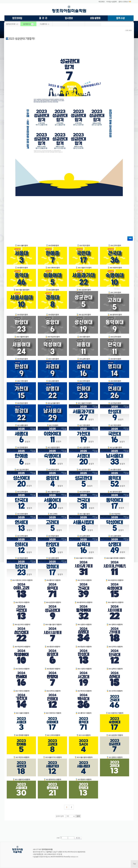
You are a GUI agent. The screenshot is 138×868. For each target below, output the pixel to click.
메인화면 (102, 2)
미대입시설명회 (111, 2)
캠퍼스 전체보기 (124, 2)
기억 (58, 838)
